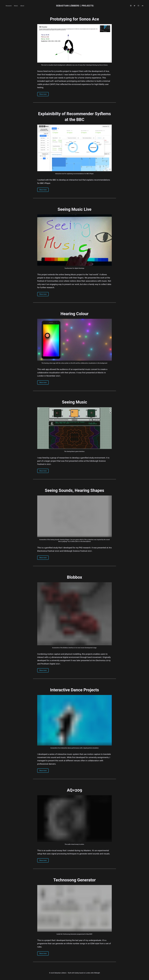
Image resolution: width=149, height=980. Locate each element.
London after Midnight (93, 973)
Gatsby (77, 973)
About (22, 6)
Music (16, 6)
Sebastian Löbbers (68, 6)
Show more (43, 94)
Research (9, 6)
